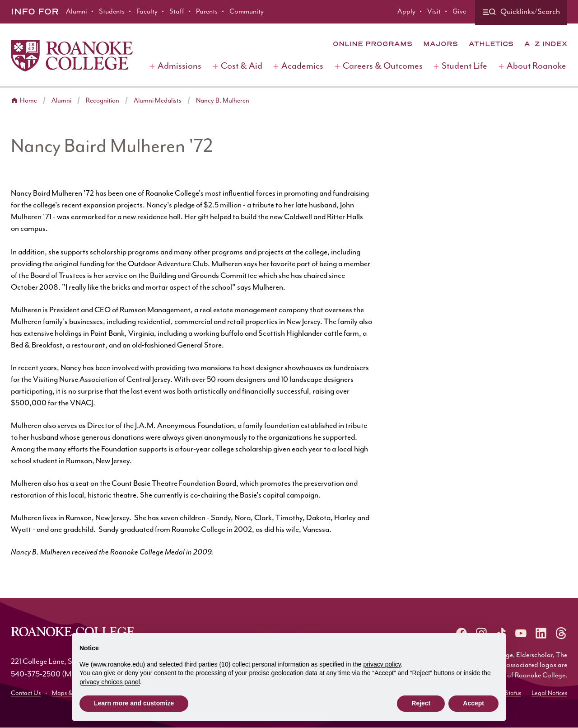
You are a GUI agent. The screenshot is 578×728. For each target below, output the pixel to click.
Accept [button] (473, 703)
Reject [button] (421, 703)
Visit (434, 12)
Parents (207, 12)
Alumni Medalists (158, 101)
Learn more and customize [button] (134, 703)
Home (28, 101)
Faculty (147, 12)
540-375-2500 (36, 674)
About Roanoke (536, 66)
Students (112, 12)
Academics (302, 66)
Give (459, 12)
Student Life (464, 66)
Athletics (491, 44)
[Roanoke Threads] (561, 633)
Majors (440, 44)
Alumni (77, 12)
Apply (406, 12)
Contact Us (26, 693)
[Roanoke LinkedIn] (541, 633)
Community (247, 12)
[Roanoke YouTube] (521, 633)
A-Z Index (546, 44)
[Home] (72, 56)
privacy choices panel (110, 682)
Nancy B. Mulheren (223, 101)
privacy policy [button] (382, 664)
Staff (177, 12)
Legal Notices (549, 693)
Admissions (179, 66)
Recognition (103, 101)
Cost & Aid (242, 66)
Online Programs (373, 44)
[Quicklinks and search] (521, 12)
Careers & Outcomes (383, 66)
